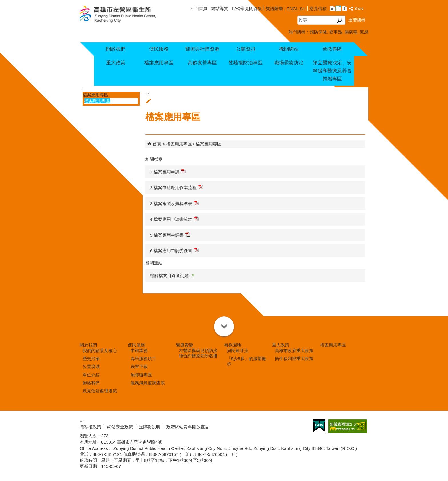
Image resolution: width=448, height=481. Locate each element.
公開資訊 (246, 49)
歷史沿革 (91, 359)
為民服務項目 (143, 359)
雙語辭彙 (274, 8)
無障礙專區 (141, 375)
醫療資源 (185, 345)
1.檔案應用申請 (168, 172)
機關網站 (289, 49)
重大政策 (116, 63)
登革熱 (336, 32)
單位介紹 (91, 375)
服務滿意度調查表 (148, 383)
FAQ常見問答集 (247, 8)
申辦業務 (139, 351)
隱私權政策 (90, 427)
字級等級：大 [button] (344, 8)
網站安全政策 (120, 427)
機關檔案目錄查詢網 (172, 275)
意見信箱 (318, 8)
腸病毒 (351, 32)
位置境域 (91, 367)
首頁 (157, 144)
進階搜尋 (357, 20)
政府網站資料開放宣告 (188, 427)
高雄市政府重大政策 (294, 351)
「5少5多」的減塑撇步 (246, 361)
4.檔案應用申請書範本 (174, 219)
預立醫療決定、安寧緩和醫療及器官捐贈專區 (332, 71)
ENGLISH (296, 9)
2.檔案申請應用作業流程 (176, 187)
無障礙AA (348, 426)
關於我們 (116, 49)
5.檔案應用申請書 (170, 235)
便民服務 (159, 49)
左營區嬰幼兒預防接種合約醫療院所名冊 (198, 353)
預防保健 (318, 32)
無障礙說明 (150, 427)
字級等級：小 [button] (332, 8)
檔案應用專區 (159, 63)
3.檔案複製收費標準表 (174, 203)
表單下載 (139, 367)
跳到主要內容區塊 (3, 3)
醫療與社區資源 (202, 49)
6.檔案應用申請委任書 (174, 250)
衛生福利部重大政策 (294, 359)
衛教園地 (233, 345)
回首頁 (201, 8)
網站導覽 (220, 8)
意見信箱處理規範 (100, 391)
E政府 (319, 426)
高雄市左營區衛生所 (125, 15)
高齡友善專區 (202, 63)
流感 (364, 32)
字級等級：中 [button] (338, 8)
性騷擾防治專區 (246, 63)
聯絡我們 (91, 383)
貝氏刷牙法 (238, 351)
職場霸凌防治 (289, 63)
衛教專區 (332, 49)
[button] (340, 20)
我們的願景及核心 (100, 351)
